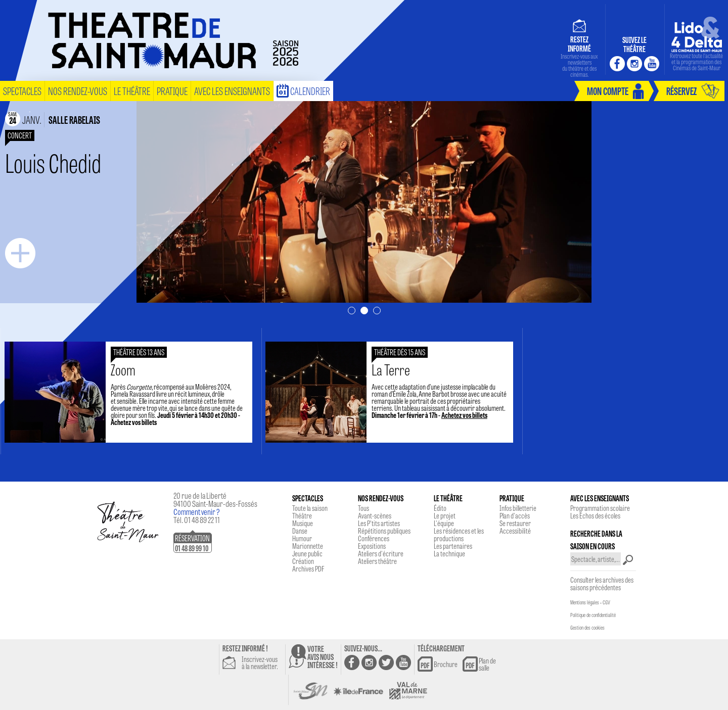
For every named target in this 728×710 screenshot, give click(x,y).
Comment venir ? (197, 512)
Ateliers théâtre (377, 561)
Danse (300, 531)
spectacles (22, 91)
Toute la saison (310, 508)
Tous (363, 508)
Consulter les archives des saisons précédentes (602, 583)
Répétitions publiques (384, 531)
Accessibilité (515, 531)
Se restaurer (515, 523)
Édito (440, 508)
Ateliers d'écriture (381, 553)
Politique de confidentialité (593, 615)
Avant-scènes (375, 515)
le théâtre (132, 91)
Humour (302, 538)
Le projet (445, 515)
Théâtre (302, 515)
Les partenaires (453, 546)
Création (303, 561)
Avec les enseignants (232, 91)
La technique (449, 553)
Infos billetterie (518, 508)
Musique (303, 523)
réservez (681, 91)
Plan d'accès (515, 515)
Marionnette (308, 546)
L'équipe (444, 523)
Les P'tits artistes (379, 523)
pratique (172, 91)
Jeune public (307, 553)
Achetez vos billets (141, 422)
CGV (606, 602)
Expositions (372, 546)
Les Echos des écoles (595, 515)
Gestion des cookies (587, 628)
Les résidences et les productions (459, 534)
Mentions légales (585, 602)
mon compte (608, 91)
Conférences (374, 538)
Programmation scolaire (600, 508)
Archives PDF (308, 569)
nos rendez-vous (78, 91)
